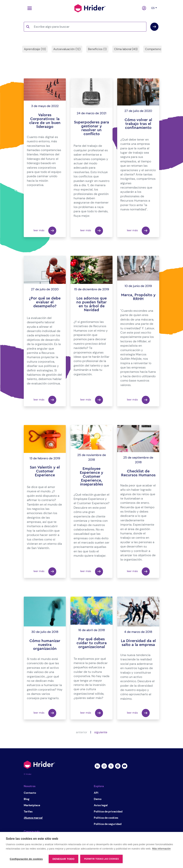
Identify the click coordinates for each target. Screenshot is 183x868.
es (153, 8)
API (96, 793)
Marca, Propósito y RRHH (138, 297)
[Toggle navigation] (29, 8)
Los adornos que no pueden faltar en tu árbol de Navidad (91, 304)
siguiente (101, 732)
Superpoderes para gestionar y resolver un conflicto (91, 128)
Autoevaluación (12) (67, 49)
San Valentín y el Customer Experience (45, 471)
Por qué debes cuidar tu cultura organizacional (92, 643)
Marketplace (32, 805)
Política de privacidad (108, 811)
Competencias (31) (158, 49)
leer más (45, 231)
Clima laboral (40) (126, 49)
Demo (98, 799)
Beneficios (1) (97, 49)
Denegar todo (63, 859)
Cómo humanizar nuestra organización (45, 645)
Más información (161, 849)
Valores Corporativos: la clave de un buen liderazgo (45, 121)
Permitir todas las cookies (101, 859)
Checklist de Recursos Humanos (138, 473)
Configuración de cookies (26, 859)
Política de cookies (106, 818)
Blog (27, 799)
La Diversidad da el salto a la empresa (138, 643)
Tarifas (28, 811)
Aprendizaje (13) (35, 49)
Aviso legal (101, 805)
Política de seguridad (108, 824)
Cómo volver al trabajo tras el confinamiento (138, 124)
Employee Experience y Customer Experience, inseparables (91, 477)
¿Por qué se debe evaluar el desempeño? (45, 302)
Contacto (30, 793)
